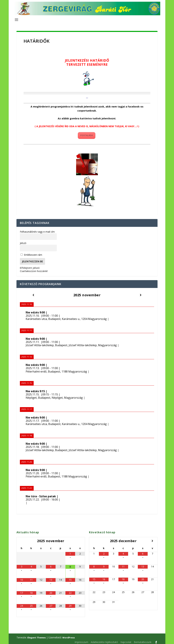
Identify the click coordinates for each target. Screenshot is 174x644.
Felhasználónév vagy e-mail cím (37, 230)
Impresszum (81, 640)
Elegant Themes (37, 636)
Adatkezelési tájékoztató (104, 640)
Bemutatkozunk (143, 640)
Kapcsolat (126, 640)
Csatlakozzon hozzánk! (34, 269)
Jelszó (23, 241)
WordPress (69, 636)
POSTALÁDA (87, 134)
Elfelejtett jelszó (30, 266)
